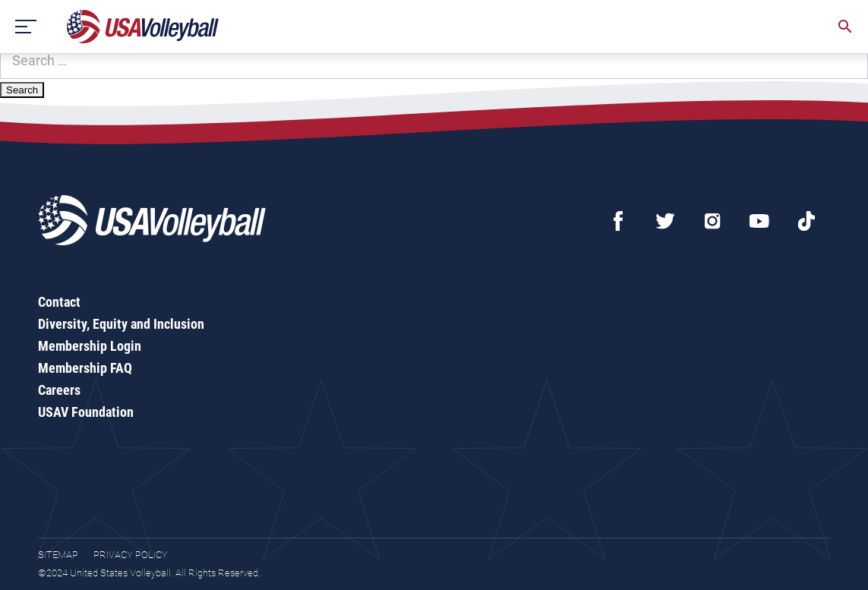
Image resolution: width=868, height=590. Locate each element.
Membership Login (90, 346)
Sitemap (58, 555)
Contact (59, 302)
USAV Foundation (86, 412)
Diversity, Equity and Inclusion (121, 324)
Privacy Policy (131, 555)
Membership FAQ (85, 368)
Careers (59, 390)
